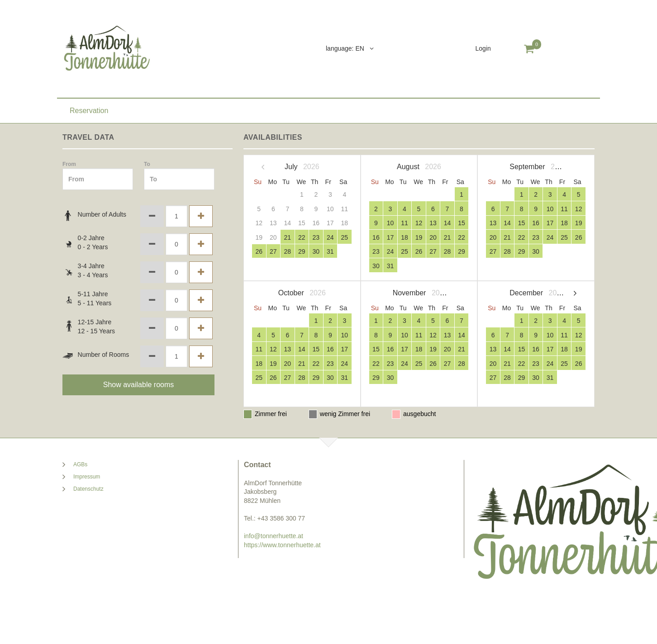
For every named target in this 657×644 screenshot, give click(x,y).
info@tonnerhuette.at (274, 536)
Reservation (89, 111)
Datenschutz (88, 489)
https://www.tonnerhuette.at (282, 545)
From (69, 164)
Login (483, 48)
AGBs (80, 464)
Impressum (87, 477)
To (147, 164)
